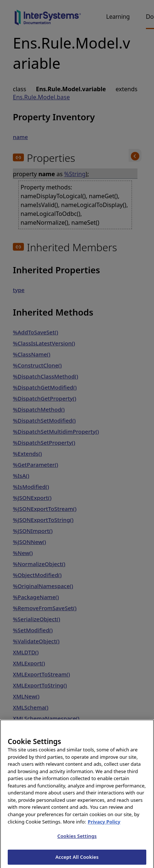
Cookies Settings (77, 841)
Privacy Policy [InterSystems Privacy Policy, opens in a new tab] (104, 827)
